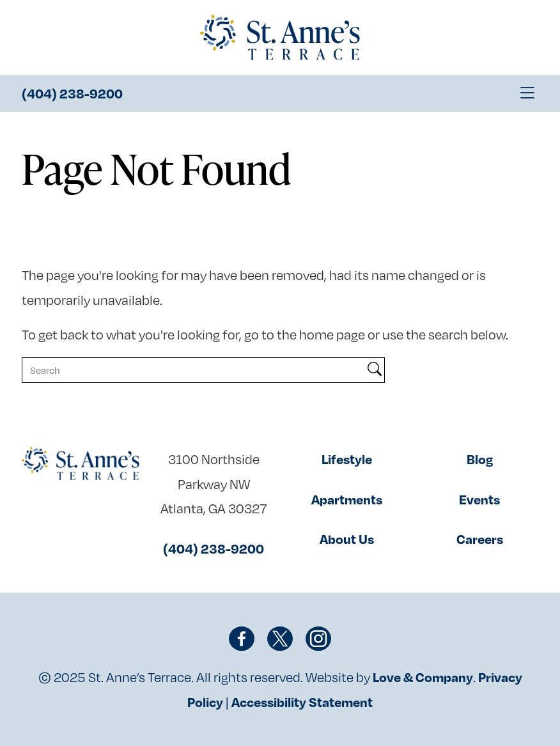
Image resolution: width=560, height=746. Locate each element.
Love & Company (423, 677)
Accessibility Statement (302, 702)
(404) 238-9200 (72, 93)
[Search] (194, 370)
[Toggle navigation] (527, 93)
